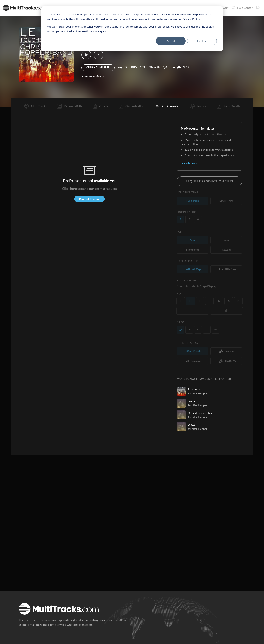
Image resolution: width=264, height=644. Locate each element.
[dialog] (132, 29)
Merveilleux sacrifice (200, 413)
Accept (171, 41)
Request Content (89, 199)
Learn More (189, 163)
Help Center (242, 8)
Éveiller (192, 401)
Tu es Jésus (194, 389)
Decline (202, 41)
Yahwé (192, 425)
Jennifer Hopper (197, 393)
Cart (223, 8)
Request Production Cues (209, 181)
